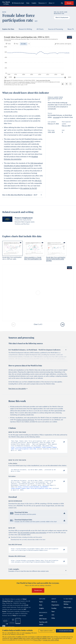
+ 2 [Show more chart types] (29, 44)
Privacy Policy (37, 640)
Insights (34, 3)
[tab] (8, 44)
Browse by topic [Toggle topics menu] (18, 3)
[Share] (67, 84)
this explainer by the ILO (29, 188)
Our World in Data (6, 3)
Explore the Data (8, 29)
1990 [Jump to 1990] (10, 77)
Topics (41, 606)
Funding (54, 612)
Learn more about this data (43, 80)
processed (56, 117)
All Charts (40, 29)
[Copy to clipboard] (62, 442)
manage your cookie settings (51, 640)
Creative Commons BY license (25, 420)
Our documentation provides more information (32, 536)
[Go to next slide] (63, 324)
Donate (69, 3)
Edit (64, 44)
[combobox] (62, 3)
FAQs (14, 620)
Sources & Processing (56, 29)
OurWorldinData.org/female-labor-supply (14, 85)
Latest (41, 619)
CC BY (26, 85)
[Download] (63, 84)
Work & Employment (62, 18)
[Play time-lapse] (6, 77)
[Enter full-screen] (70, 84)
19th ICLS (38, 181)
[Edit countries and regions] (63, 44)
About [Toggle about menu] (51, 3)
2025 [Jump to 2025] (70, 77)
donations (28, 633)
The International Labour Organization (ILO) (19, 142)
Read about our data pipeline (18, 389)
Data (28, 3)
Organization (55, 609)
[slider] (15, 77)
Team (53, 616)
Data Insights (68, 611)
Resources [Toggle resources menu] (42, 3)
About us (54, 606)
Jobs (53, 619)
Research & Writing (25, 29)
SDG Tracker (43, 623)
